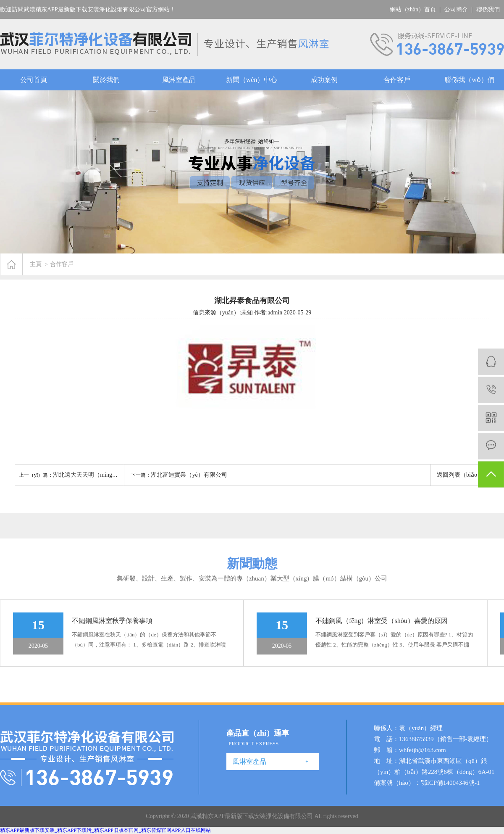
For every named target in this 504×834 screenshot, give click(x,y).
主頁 (36, 264)
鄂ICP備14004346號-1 (450, 783)
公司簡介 (456, 9)
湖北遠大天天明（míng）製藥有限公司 (103, 475)
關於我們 (106, 80)
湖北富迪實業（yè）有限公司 (189, 475)
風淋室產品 (179, 80)
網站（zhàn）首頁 (413, 9)
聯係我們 (488, 9)
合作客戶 (397, 80)
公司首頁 (34, 80)
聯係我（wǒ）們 (470, 80)
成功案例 (324, 80)
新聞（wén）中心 (252, 80)
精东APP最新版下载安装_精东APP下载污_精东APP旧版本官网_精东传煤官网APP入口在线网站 (105, 830)
